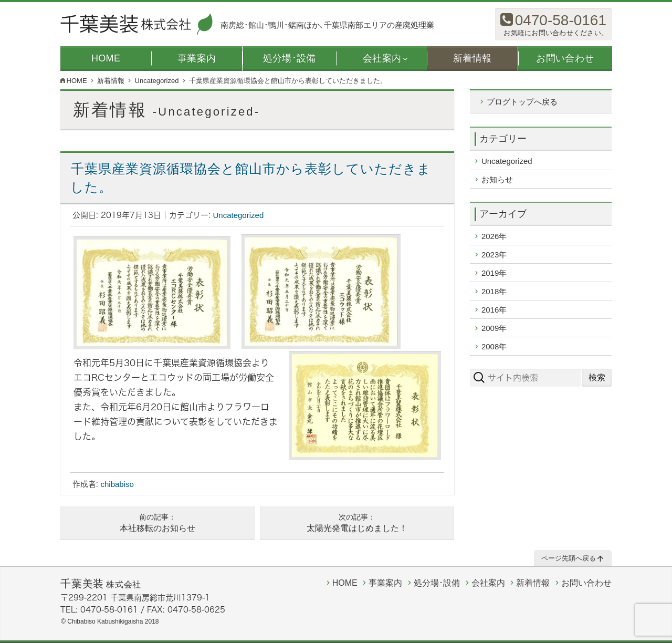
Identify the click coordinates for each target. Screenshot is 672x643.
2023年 (494, 255)
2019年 (494, 273)
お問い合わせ (565, 58)
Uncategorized (239, 215)
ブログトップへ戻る (522, 102)
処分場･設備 (289, 58)
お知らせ (497, 179)
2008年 (494, 346)
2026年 (494, 236)
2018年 (494, 291)
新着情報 (472, 58)
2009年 (494, 328)
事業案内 (197, 58)
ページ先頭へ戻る (569, 559)
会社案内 (382, 58)
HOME (106, 58)
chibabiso (117, 484)
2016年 (494, 310)
